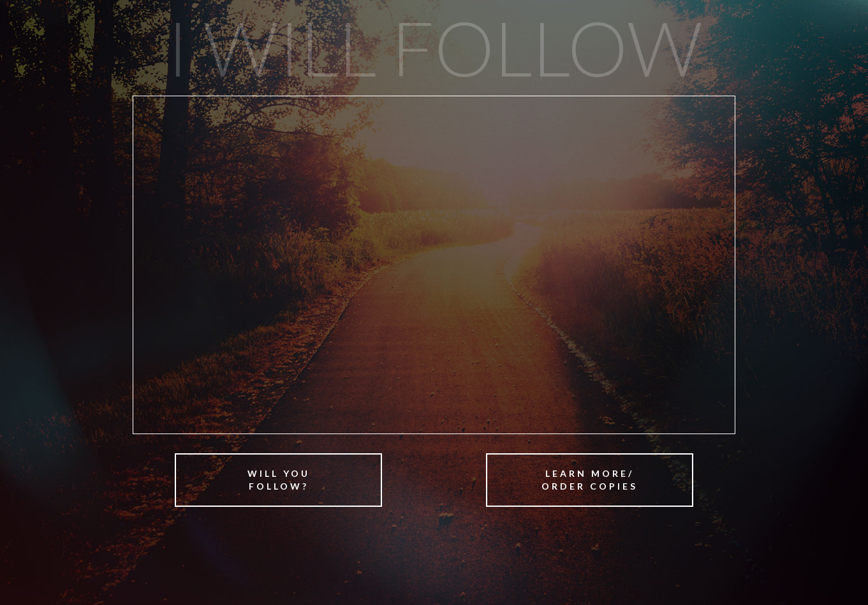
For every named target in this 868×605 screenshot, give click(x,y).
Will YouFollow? (279, 480)
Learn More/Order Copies (590, 480)
